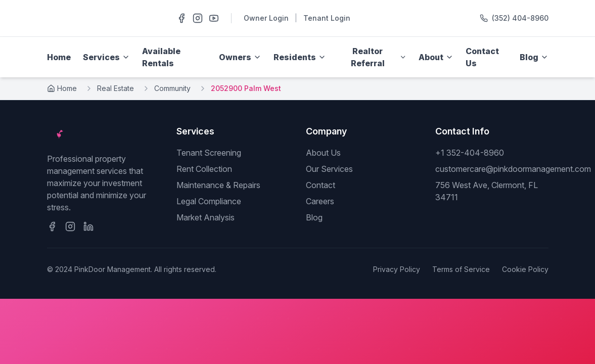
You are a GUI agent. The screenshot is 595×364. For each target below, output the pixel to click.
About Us (323, 153)
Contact (321, 185)
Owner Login (266, 18)
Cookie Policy (525, 269)
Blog (314, 217)
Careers (320, 201)
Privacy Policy (397, 269)
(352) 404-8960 (520, 18)
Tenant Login (327, 18)
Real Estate (116, 88)
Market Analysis (205, 217)
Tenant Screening (209, 153)
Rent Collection (204, 169)
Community (172, 88)
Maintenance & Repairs (218, 185)
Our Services (329, 169)
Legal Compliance (209, 201)
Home (59, 57)
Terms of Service (461, 269)
